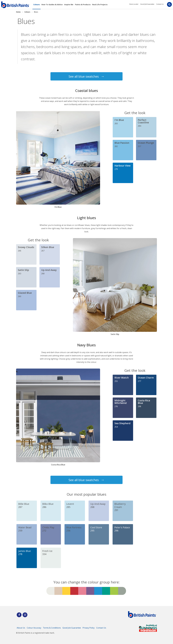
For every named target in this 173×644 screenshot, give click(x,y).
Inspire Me (69, 5)
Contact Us (160, 4)
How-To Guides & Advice (52, 5)
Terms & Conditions (52, 628)
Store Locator (134, 4)
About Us (21, 628)
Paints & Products (83, 5)
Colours (37, 5)
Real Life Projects (100, 5)
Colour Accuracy (34, 628)
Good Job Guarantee (147, 4)
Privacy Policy (89, 628)
